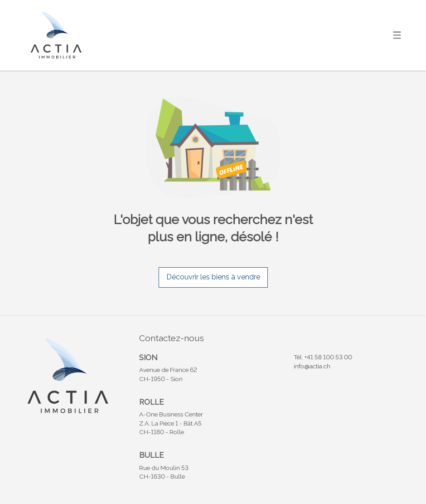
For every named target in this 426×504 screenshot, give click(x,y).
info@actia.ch (312, 366)
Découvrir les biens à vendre (213, 277)
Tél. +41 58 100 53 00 (323, 357)
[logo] (55, 35)
